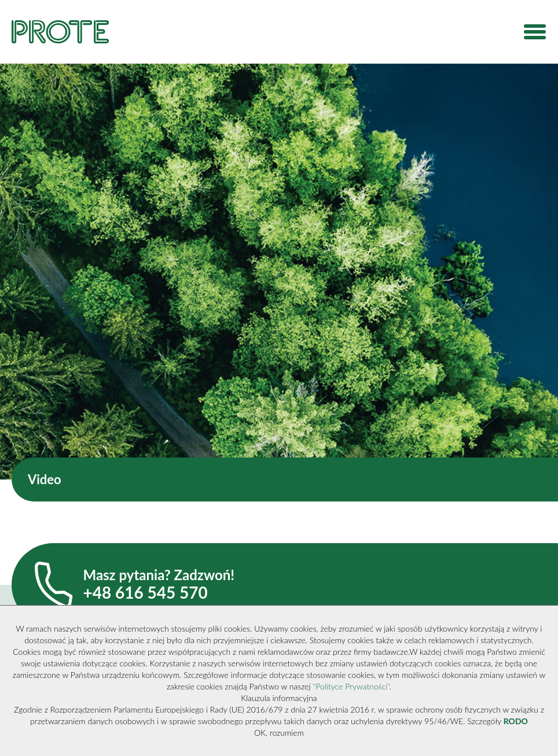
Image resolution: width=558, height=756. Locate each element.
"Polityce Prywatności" (351, 686)
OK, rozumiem (279, 733)
